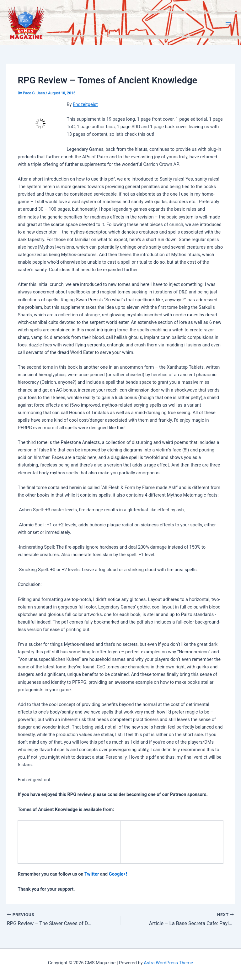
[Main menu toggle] (228, 23)
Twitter (92, 874)
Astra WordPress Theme (168, 963)
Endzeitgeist (85, 104)
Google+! (118, 874)
